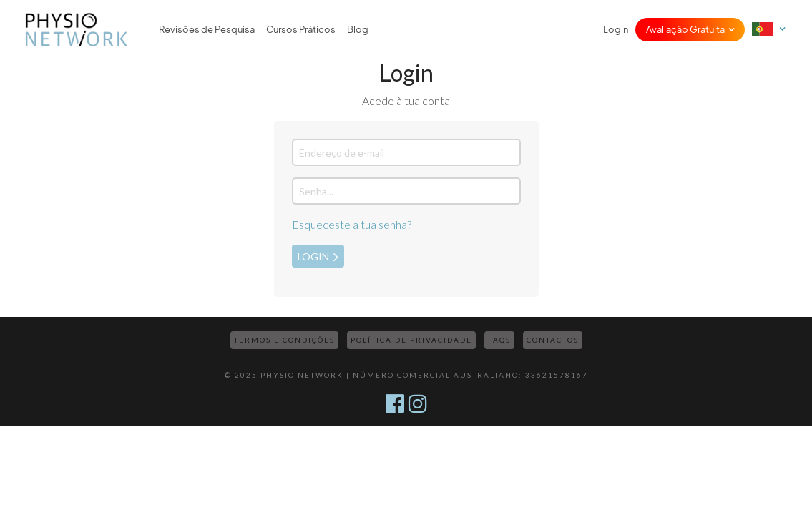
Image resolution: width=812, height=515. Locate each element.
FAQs (499, 340)
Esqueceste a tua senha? (352, 224)
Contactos (553, 340)
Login (616, 30)
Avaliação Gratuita (685, 30)
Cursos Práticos (301, 30)
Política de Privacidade (411, 340)
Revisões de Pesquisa (207, 30)
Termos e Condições (284, 340)
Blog (358, 30)
